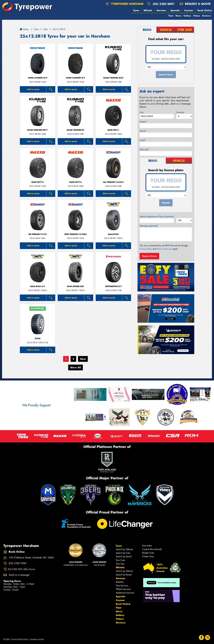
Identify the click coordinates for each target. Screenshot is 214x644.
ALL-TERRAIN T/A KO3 (113, 182)
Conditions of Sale (37, 639)
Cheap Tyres (148, 556)
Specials (175, 10)
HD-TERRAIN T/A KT (38, 234)
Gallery (187, 16)
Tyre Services (122, 586)
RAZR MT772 (38, 182)
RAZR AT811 (113, 130)
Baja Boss (113, 234)
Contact (189, 10)
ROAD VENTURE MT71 (38, 130)
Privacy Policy (146, 249)
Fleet (171, 16)
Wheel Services (123, 589)
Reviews (207, 16)
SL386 (38, 339)
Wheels (148, 10)
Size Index (147, 546)
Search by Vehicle (124, 549)
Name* (143, 122)
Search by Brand (124, 557)
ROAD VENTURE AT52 (113, 78)
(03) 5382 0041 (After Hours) (21, 569)
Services (161, 10)
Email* (143, 140)
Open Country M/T (38, 78)
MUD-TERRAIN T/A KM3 (76, 234)
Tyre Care (120, 560)
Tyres (136, 10)
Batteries (120, 582)
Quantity (180, 112)
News (178, 16)
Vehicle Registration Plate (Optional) (157, 217)
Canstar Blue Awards (152, 549)
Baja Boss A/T (38, 286)
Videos (197, 16)
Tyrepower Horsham (125, 4)
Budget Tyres (148, 553)
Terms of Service (164, 249)
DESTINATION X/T (113, 286)
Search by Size (123, 553)
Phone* (143, 131)
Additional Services (125, 593)
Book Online (205, 10)
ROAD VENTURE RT (76, 130)
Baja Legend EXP (75, 286)
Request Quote (149, 256)
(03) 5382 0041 (164, 4)
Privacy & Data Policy (20, 639)
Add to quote (33, 89)
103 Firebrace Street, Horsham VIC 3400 (31, 558)
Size (142, 112)
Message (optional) (149, 226)
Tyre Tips (120, 564)
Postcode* (144, 150)
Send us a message (19, 575)
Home (24, 29)
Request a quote (195, 4)
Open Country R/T (75, 78)
